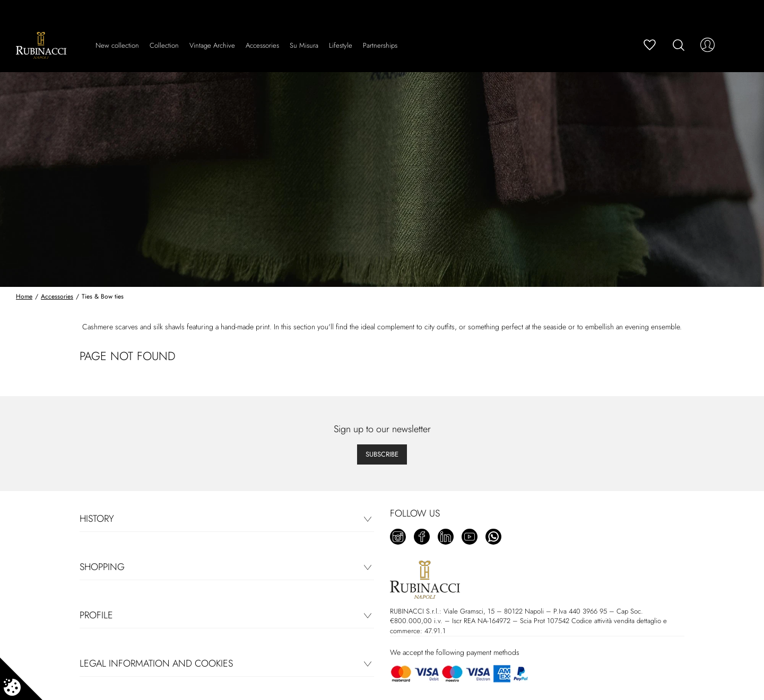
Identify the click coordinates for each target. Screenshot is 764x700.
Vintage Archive (212, 45)
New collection (117, 45)
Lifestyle (341, 45)
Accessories (262, 45)
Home (24, 296)
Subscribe (382, 454)
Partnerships (380, 45)
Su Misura (304, 45)
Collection (164, 45)
